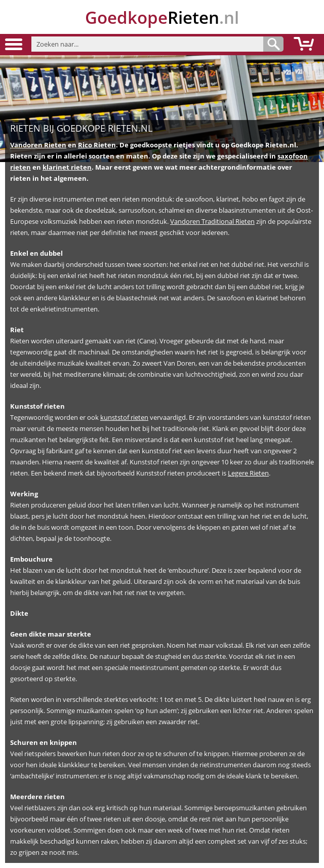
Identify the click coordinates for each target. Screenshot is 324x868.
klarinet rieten (67, 167)
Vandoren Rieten (38, 145)
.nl (162, 17)
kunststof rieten (124, 417)
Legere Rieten (248, 473)
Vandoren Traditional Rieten (212, 221)
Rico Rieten (97, 145)
